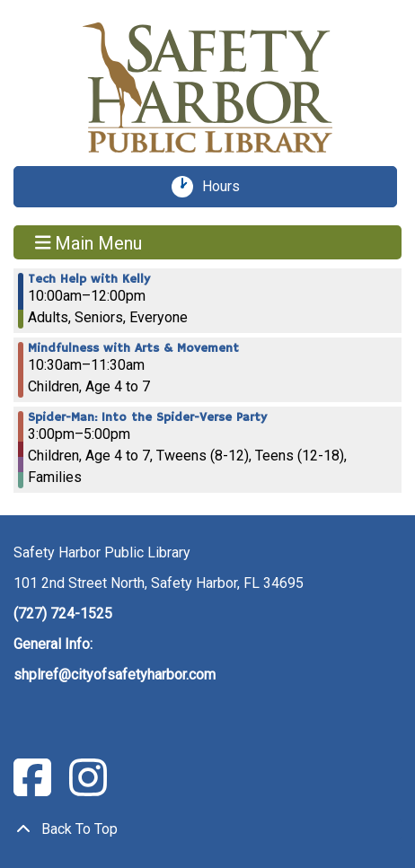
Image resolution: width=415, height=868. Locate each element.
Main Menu (89, 242)
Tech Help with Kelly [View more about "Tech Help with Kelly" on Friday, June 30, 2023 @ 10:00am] (89, 279)
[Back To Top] (207, 829)
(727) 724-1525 (63, 614)
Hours (227, 187)
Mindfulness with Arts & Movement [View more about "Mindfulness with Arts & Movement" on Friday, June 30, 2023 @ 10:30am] (133, 348)
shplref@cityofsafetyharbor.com (115, 675)
